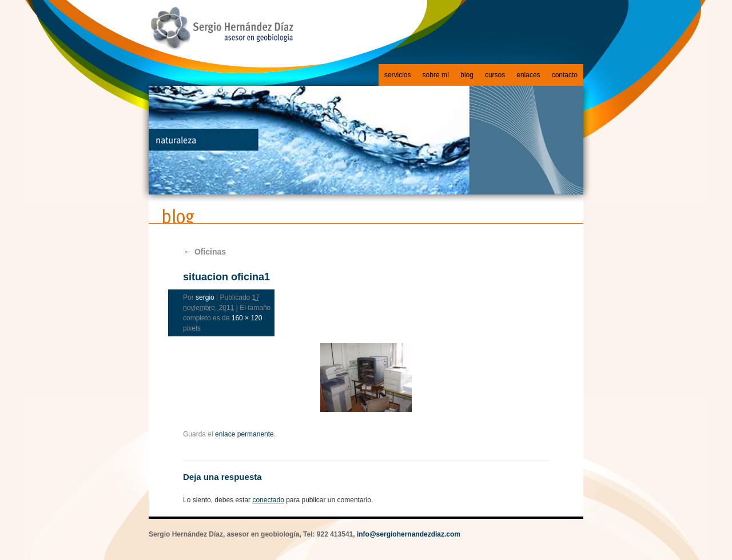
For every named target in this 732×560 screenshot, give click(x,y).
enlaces (528, 75)
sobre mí (436, 75)
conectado (268, 500)
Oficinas (204, 252)
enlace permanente (244, 434)
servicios (398, 75)
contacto (565, 75)
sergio (205, 297)
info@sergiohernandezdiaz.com (409, 534)
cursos (495, 75)
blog (467, 75)
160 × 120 (247, 318)
